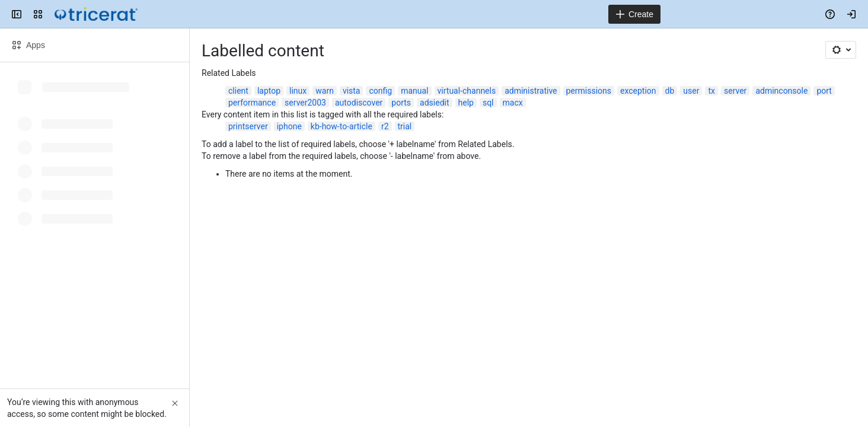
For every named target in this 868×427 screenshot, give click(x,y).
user (691, 91)
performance (252, 103)
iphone (289, 126)
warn (325, 91)
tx (711, 91)
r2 (385, 126)
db (670, 91)
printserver (248, 126)
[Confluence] (96, 14)
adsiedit (434, 103)
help (466, 103)
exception (638, 91)
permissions (589, 91)
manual (414, 91)
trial (405, 126)
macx (513, 103)
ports (401, 103)
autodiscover (359, 103)
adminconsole (781, 91)
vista (352, 91)
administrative (531, 91)
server (735, 91)
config (380, 91)
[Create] (634, 14)
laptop (269, 91)
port (824, 91)
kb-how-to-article (342, 126)
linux (298, 91)
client (238, 91)
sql (488, 103)
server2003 (305, 103)
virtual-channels (467, 91)
